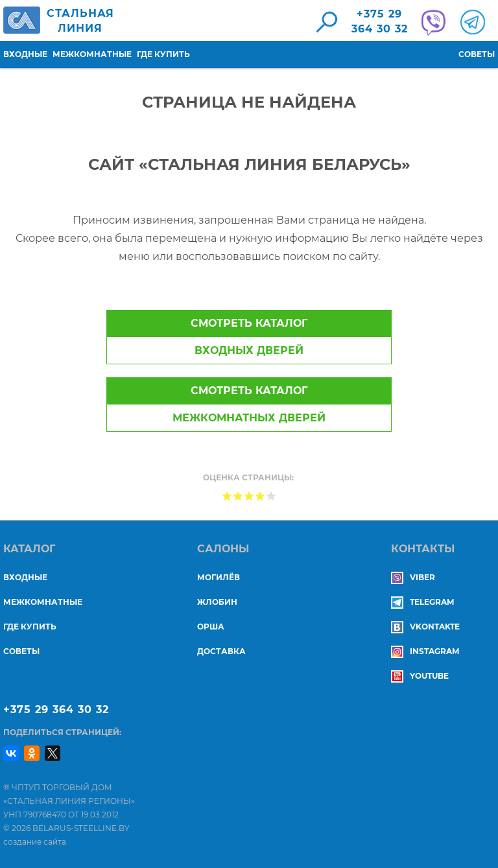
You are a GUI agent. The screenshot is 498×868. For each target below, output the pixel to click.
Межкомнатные (92, 54)
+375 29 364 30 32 (56, 710)
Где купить (163, 54)
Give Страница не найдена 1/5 (227, 496)
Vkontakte (425, 627)
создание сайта (35, 842)
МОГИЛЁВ (219, 577)
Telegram (422, 602)
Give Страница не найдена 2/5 (238, 496)
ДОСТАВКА (221, 651)
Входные (25, 54)
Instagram (425, 651)
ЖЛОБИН (217, 602)
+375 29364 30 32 (380, 21)
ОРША (211, 627)
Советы (477, 54)
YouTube (420, 676)
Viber (413, 577)
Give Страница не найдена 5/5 (271, 496)
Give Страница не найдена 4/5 (260, 496)
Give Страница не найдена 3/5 (249, 496)
